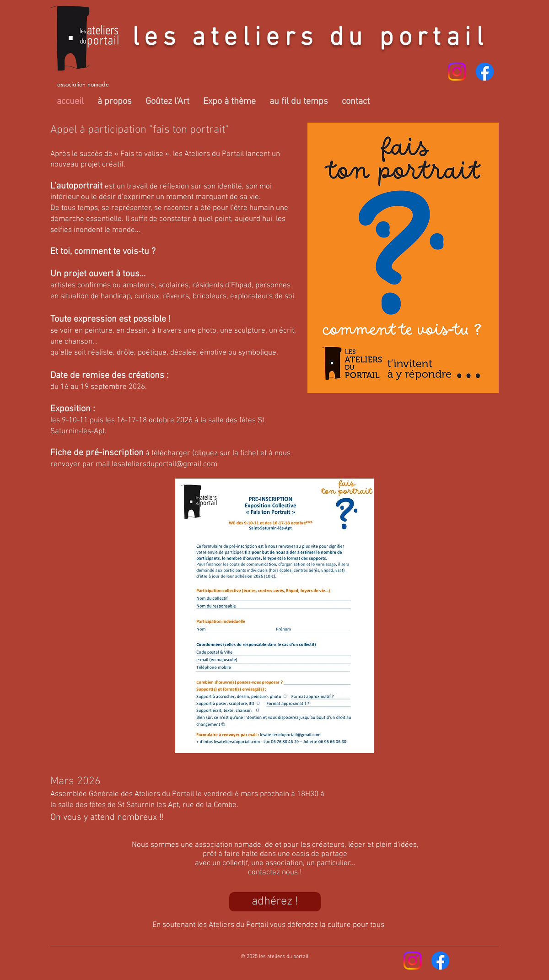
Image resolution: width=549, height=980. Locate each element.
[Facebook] (485, 72)
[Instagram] (457, 72)
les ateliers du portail (310, 38)
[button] (115, 102)
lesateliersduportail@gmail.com (164, 464)
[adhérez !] (275, 902)
